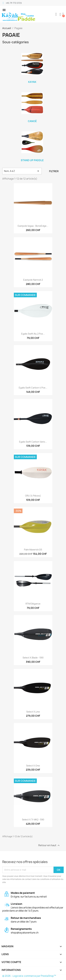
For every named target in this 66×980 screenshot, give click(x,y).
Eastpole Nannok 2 (33, 280)
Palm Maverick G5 (33, 550)
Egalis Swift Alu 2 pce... (33, 334)
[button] (56, 14)
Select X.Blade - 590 (33, 658)
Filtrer (54, 171)
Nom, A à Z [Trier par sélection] (22, 171)
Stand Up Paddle (32, 160)
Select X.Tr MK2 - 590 (33, 820)
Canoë (32, 121)
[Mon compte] (60, 15)
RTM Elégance (33, 604)
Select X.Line (33, 712)
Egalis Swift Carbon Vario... (33, 442)
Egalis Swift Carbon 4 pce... (33, 388)
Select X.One (33, 766)
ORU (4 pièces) (33, 496)
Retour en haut (49, 845)
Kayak (32, 82)
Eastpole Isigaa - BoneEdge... (33, 226)
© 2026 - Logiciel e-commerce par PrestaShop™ (29, 976)
